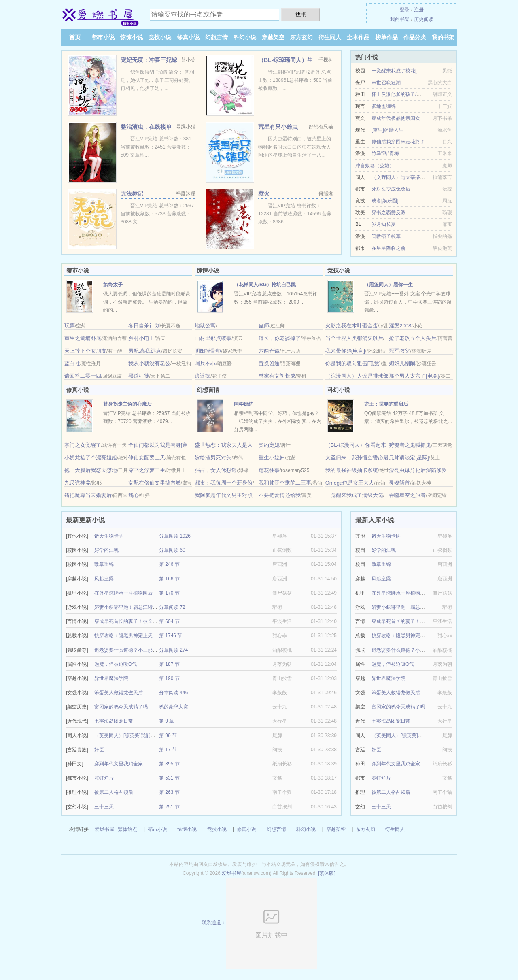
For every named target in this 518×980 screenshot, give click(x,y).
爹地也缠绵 (384, 106)
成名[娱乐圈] (385, 201)
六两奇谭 (269, 351)
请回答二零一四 (83, 376)
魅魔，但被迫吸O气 (116, 664)
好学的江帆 (106, 550)
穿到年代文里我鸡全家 (119, 764)
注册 (419, 10)
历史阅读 (424, 19)
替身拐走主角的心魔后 (127, 404)
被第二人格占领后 (114, 792)
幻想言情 (217, 37)
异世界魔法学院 (111, 678)
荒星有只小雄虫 (278, 127)
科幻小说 (245, 37)
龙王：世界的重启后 (386, 404)
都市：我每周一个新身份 (224, 483)
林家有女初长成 (277, 376)
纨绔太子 (113, 285)
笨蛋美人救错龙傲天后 (119, 693)
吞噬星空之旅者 (407, 495)
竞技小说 (160, 37)
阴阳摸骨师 (208, 351)
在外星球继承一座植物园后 (123, 593)
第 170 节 (169, 593)
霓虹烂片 (104, 778)
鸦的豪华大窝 (174, 707)
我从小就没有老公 (149, 363)
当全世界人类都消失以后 (354, 338)
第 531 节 (169, 778)
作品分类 (415, 37)
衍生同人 (330, 37)
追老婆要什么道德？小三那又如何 (131, 650)
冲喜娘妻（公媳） (375, 166)
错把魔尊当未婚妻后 (88, 495)
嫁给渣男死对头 (213, 458)
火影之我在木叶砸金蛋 (352, 326)
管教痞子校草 (386, 236)
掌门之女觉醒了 (83, 445)
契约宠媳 (269, 445)
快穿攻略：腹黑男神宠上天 (123, 636)
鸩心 (134, 495)
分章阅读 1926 (175, 536)
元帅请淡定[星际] (409, 458)
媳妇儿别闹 (402, 363)
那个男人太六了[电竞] (414, 376)
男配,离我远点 (145, 351)
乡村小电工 (141, 338)
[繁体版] (327, 873)
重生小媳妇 (272, 458)
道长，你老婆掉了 (280, 338)
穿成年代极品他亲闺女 (396, 118)
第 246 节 (169, 564)
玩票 (70, 326)
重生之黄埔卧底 (83, 338)
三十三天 (104, 807)
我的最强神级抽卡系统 (352, 470)
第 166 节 (169, 579)
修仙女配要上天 (147, 458)
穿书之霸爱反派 (388, 213)
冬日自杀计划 (144, 326)
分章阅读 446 (173, 693)
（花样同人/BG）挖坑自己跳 (265, 285)
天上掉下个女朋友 (85, 351)
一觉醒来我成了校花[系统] (400, 71)
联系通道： (259, 923)
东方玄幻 (301, 37)
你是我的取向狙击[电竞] (353, 363)
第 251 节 (169, 807)
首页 (75, 37)
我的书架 (400, 19)
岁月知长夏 (384, 224)
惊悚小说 (132, 37)
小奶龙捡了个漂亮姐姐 (91, 458)
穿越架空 (273, 37)
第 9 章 (167, 721)
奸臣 (99, 750)
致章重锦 (104, 564)
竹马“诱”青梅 (385, 153)
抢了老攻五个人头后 (413, 338)
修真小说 (188, 37)
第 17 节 (168, 750)
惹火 (264, 193)
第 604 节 (169, 621)
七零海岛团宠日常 (114, 721)
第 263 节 (169, 792)
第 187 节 (169, 664)
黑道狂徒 (139, 376)
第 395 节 (169, 764)
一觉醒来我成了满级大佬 (354, 495)
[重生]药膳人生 (387, 130)
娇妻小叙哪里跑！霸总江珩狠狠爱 (131, 607)
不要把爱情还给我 (280, 495)
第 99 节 (168, 736)
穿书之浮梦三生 (147, 470)
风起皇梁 (104, 579)
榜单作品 (386, 37)
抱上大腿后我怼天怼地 (91, 470)
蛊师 (264, 326)
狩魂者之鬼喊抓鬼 (410, 445)
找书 (301, 15)
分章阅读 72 (172, 607)
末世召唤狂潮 (386, 83)
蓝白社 (72, 363)
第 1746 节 (171, 636)
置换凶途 (269, 363)
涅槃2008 (400, 326)
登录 (405, 10)
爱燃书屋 (104, 829)
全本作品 (358, 37)
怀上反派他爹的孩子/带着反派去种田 (411, 94)
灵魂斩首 (399, 483)
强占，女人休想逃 (216, 470)
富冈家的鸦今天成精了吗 (121, 707)
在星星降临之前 (388, 248)
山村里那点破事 (213, 338)
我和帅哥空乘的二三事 (285, 483)
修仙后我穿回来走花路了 (398, 142)
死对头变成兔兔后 (391, 189)
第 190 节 (169, 678)
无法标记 (132, 193)
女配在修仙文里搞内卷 (155, 483)
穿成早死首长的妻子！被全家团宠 (131, 621)
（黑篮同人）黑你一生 (388, 285)
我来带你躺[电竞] (345, 351)
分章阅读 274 (173, 650)
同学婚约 (244, 404)
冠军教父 (399, 351)
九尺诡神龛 (77, 483)
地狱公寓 (205, 326)
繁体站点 (127, 829)
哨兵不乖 (205, 363)
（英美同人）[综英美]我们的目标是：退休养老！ (147, 736)
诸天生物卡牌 (109, 536)
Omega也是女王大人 (350, 483)
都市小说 (103, 37)
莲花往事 (269, 470)
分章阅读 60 (172, 550)
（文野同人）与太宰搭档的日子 (405, 177)
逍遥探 (203, 376)
